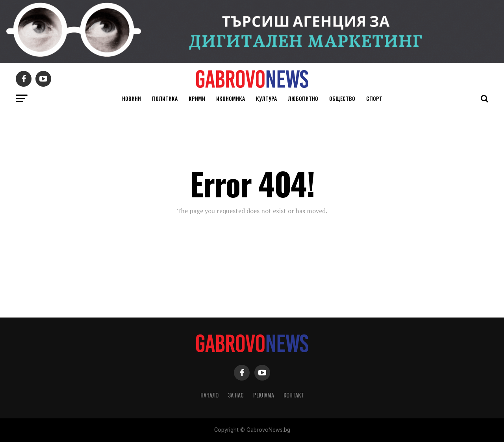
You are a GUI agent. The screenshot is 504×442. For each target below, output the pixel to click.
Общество (342, 98)
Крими (197, 98)
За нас (236, 395)
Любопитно (303, 98)
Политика (165, 98)
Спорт (374, 98)
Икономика (231, 98)
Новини (132, 98)
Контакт (294, 395)
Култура (266, 98)
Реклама (264, 395)
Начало (209, 395)
